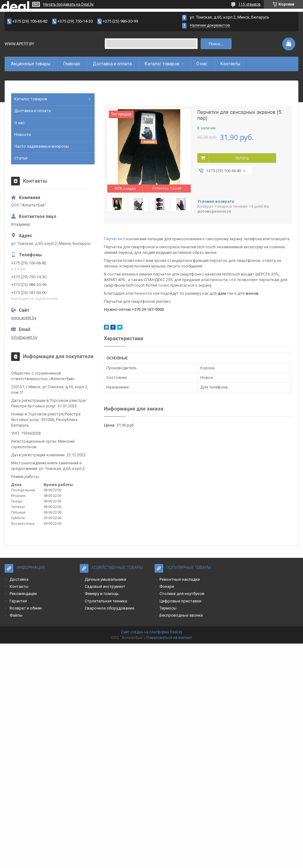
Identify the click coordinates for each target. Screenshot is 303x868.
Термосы (168, 608)
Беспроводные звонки (181, 615)
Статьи (21, 158)
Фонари (167, 586)
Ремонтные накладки (180, 579)
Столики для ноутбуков (182, 594)
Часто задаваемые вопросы (42, 146)
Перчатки (113, 239)
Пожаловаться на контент (169, 638)
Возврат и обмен (26, 608)
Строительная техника (106, 601)
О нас (202, 64)
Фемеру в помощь (102, 594)
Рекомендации (23, 594)
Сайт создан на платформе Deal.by (152, 632)
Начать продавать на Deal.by (68, 4)
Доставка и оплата (112, 64)
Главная (72, 64)
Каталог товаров (162, 64)
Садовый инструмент (105, 586)
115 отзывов (250, 4)
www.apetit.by (24, 318)
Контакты (230, 64)
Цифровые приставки (180, 601)
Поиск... (216, 44)
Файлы (16, 615)
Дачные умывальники (105, 579)
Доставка (19, 579)
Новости (23, 135)
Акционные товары (31, 64)
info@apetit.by (24, 337)
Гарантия (18, 601)
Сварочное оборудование (109, 608)
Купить (242, 158)
